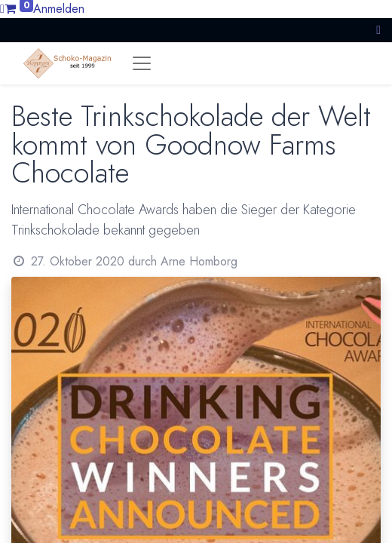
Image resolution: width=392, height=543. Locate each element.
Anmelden (59, 9)
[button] (378, 30)
